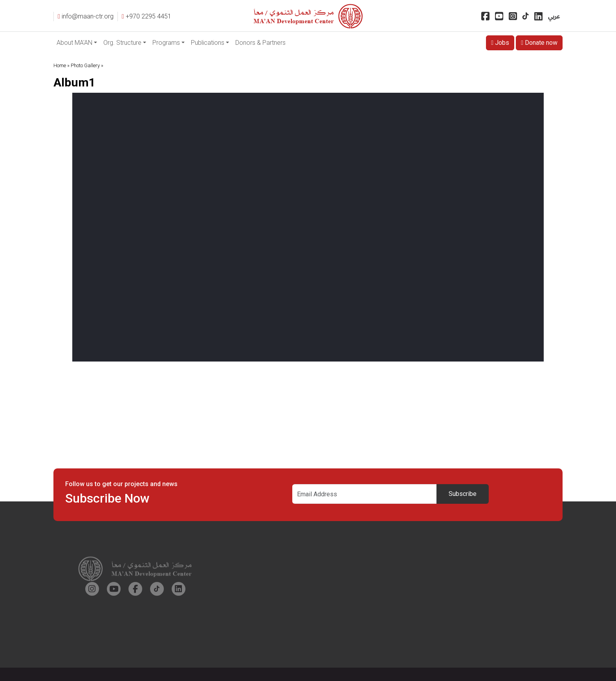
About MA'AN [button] (74, 43)
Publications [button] (208, 43)
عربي (554, 16)
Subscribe (463, 494)
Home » (61, 65)
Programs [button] (166, 43)
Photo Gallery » (87, 65)
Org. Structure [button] (122, 43)
